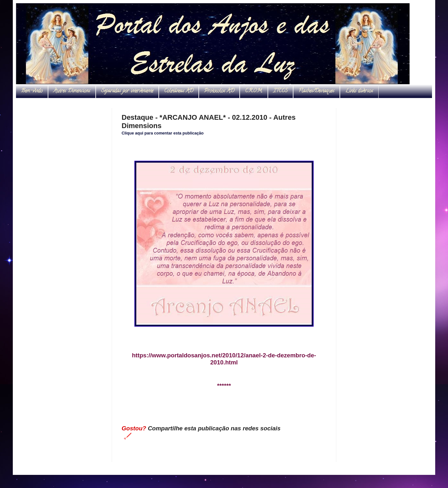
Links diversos (359, 91)
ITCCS (280, 91)
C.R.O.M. (254, 91)
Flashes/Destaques (316, 91)
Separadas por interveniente (127, 91)
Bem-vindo (32, 91)
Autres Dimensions (72, 91)
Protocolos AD (219, 91)
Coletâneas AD (179, 91)
